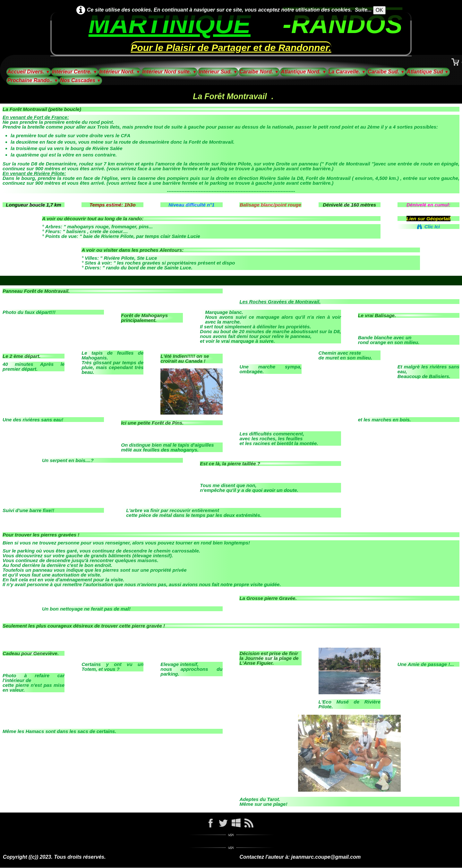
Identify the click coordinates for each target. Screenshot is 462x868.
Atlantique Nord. (304, 72)
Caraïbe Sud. (386, 72)
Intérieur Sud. (218, 72)
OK (379, 10)
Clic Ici (428, 227)
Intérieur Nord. (120, 72)
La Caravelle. (347, 72)
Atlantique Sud (428, 72)
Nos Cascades (80, 80)
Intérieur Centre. (75, 72)
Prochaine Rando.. (33, 80)
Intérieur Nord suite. (169, 72)
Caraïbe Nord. (259, 72)
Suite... (363, 10)
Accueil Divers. (29, 72)
